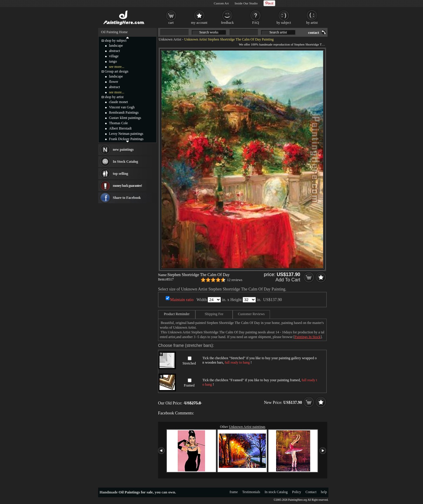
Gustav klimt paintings (125, 118)
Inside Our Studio (246, 3)
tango (113, 61)
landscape (116, 46)
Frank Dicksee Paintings (126, 139)
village (114, 56)
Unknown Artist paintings (247, 427)
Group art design (116, 71)
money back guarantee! (127, 186)
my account (199, 23)
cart (171, 23)
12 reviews (235, 280)
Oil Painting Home (114, 32)
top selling (120, 174)
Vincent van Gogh (122, 107)
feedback (227, 23)
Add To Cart (288, 280)
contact (314, 33)
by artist (312, 23)
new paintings (123, 149)
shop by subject (116, 41)
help (324, 492)
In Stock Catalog (125, 162)
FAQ (255, 23)
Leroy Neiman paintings (126, 134)
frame (234, 492)
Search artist (278, 32)
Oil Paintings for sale (136, 492)
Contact (311, 492)
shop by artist (114, 97)
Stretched (189, 363)
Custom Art (221, 3)
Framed (189, 385)
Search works (209, 32)
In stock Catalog (276, 492)
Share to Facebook (127, 198)
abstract (114, 51)
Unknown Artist (170, 39)
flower (114, 82)
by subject (284, 23)
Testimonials (251, 492)
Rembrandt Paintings (124, 112)
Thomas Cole (118, 123)
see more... (117, 67)
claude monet (118, 102)
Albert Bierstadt (120, 128)
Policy (297, 492)
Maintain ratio (182, 300)
